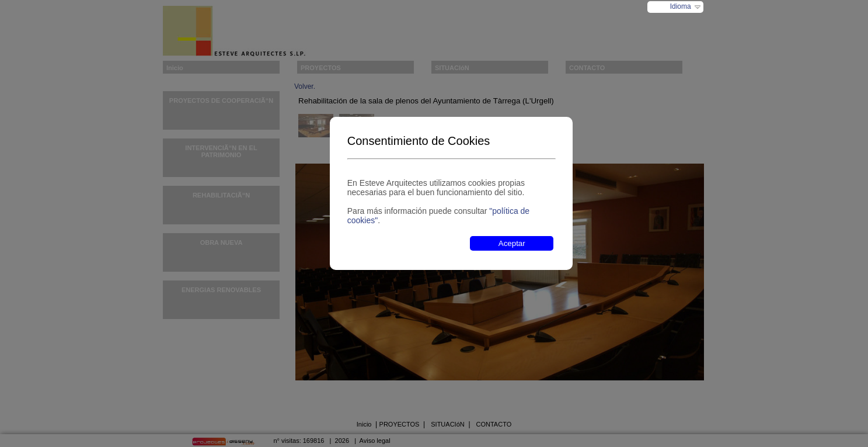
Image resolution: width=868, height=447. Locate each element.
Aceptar (512, 243)
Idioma (681, 6)
